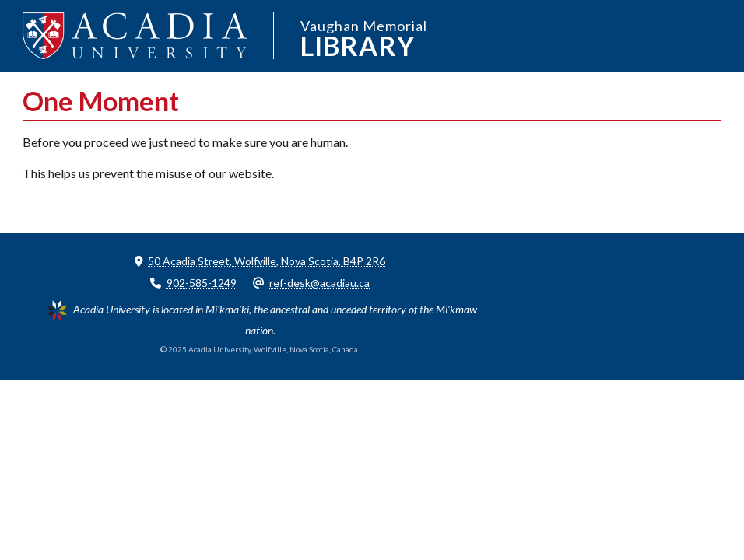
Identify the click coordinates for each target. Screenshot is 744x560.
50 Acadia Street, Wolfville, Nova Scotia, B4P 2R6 (267, 261)
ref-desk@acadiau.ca (319, 283)
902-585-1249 (202, 283)
